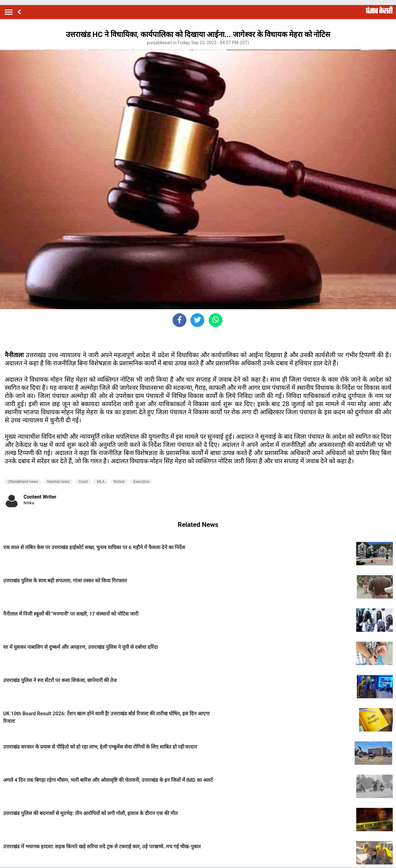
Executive (141, 482)
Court (83, 482)
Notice (119, 482)
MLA (101, 482)
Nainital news (58, 482)
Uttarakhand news (23, 482)
